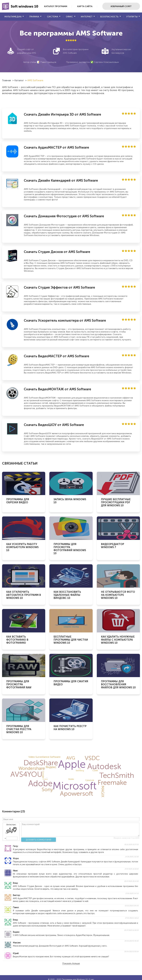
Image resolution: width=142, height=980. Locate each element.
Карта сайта (85, 6)
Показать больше (71, 964)
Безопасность (109, 17)
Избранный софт (121, 6)
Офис (69, 17)
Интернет (87, 17)
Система (53, 17)
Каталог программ (56, 6)
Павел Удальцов (48, 62)
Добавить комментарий (39, 840)
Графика (34, 17)
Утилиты (132, 17)
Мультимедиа (13, 17)
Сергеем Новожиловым (106, 62)
